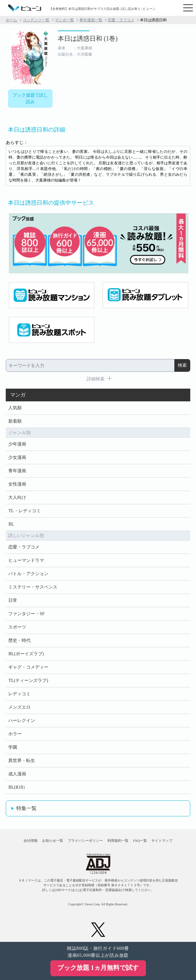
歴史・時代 (19, 640)
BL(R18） (18, 787)
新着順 (15, 421)
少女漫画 (17, 457)
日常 (13, 600)
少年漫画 (17, 444)
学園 (13, 747)
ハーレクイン (22, 721)
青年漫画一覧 (91, 20)
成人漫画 (17, 774)
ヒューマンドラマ (26, 560)
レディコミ (19, 694)
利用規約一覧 (118, 840)
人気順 (15, 408)
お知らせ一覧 (53, 840)
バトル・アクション (28, 574)
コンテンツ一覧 (36, 20)
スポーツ (17, 627)
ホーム (11, 20)
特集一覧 (26, 808)
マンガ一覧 (64, 20)
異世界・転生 (22, 761)
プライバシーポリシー (85, 840)
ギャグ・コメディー (28, 667)
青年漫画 (17, 471)
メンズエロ (19, 707)
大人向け (17, 497)
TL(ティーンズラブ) (28, 681)
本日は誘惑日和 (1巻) (88, 38)
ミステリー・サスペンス (33, 587)
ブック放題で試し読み (30, 99)
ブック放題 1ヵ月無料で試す (98, 968)
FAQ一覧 (140, 840)
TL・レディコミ (24, 511)
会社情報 (31, 840)
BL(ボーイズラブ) (26, 654)
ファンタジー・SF (26, 614)
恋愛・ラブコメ (121, 20)
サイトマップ (162, 840)
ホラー (15, 734)
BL (11, 524)
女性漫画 (17, 484)
